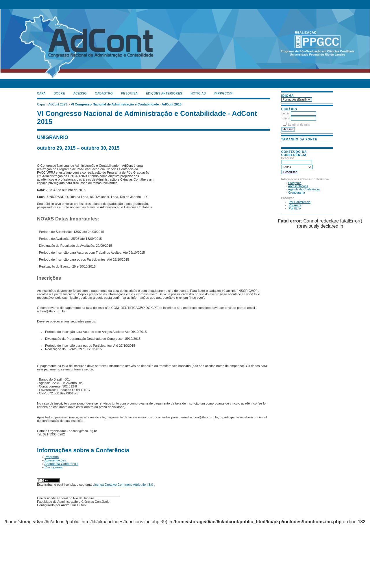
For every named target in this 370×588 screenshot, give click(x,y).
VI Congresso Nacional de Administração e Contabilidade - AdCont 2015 (126, 104)
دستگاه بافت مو (44, 132)
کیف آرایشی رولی (38, 132)
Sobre (59, 93)
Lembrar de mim (299, 125)
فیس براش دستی (39, 132)
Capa (41, 93)
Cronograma (297, 193)
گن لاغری (41, 132)
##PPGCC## (224, 93)
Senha (286, 118)
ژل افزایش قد (48, 132)
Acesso (80, 93)
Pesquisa (129, 93)
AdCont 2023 (58, 104)
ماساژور (40, 132)
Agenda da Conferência (304, 189)
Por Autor (295, 205)
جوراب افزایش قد (46, 132)
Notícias (198, 93)
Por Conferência (300, 202)
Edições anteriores (164, 93)
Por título (295, 208)
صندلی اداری (42, 132)
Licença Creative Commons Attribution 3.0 (123, 485)
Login (285, 113)
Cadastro (104, 93)
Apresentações (298, 186)
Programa (295, 183)
